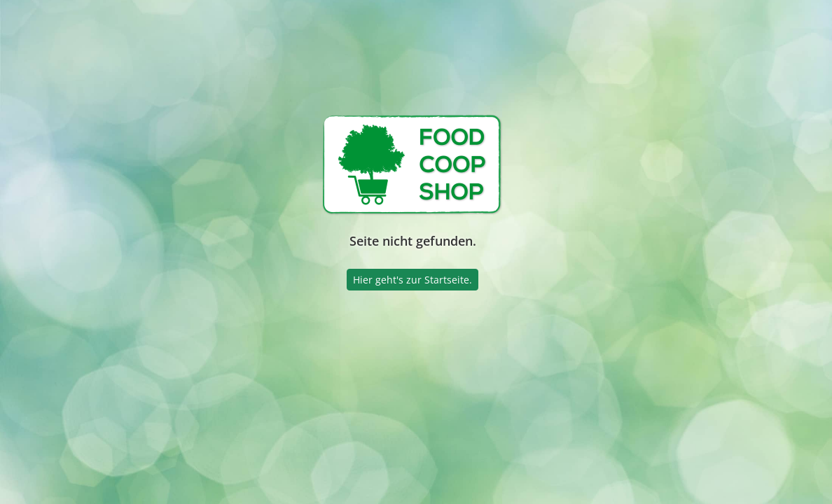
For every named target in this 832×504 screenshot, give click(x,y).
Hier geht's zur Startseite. (412, 280)
